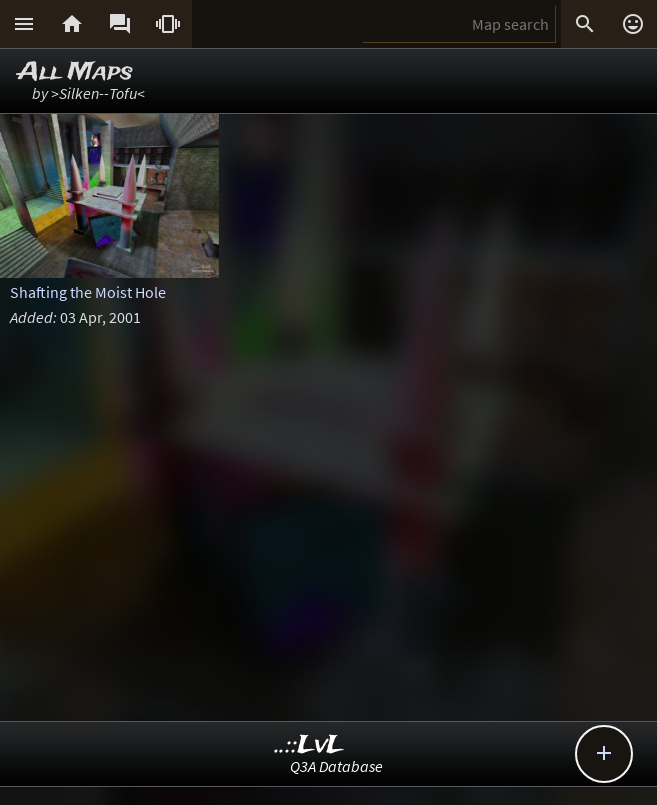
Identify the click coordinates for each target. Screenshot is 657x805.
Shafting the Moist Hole (88, 292)
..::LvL (309, 745)
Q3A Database (336, 766)
